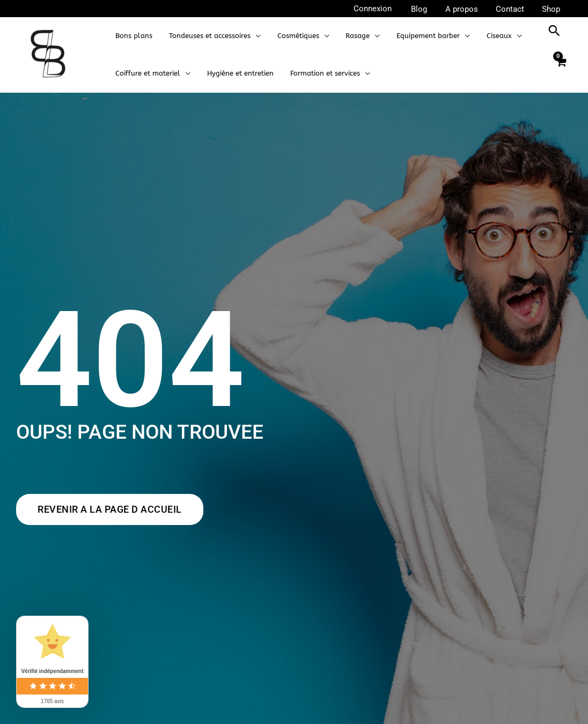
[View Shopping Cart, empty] (561, 68)
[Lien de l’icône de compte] (380, 9)
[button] (554, 31)
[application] (252, 36)
